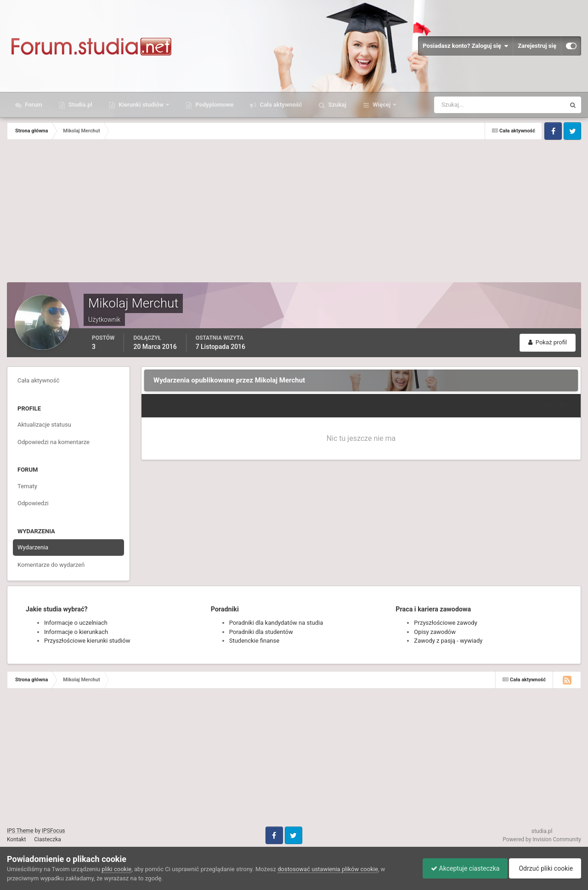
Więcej (382, 105)
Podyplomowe (214, 105)
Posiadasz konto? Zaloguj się (465, 46)
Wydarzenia (33, 547)
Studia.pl (80, 105)
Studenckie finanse (254, 641)
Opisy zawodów (435, 632)
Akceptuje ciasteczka (461, 868)
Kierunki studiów (141, 105)
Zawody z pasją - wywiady (448, 641)
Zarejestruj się (537, 46)
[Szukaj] (466, 105)
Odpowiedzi (33, 503)
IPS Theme (20, 831)
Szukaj (337, 105)
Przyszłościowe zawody (445, 623)
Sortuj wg (556, 405)
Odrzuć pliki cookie (544, 868)
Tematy (27, 486)
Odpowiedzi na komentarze (54, 442)
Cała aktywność (280, 105)
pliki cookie (116, 869)
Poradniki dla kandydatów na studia (276, 623)
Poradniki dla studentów (261, 632)
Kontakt (16, 839)
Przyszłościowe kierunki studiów (87, 641)
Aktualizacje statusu (44, 425)
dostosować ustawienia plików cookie (328, 869)
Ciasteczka (48, 839)
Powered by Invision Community (542, 839)
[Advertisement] (294, 213)
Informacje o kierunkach (76, 632)
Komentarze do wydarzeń (51, 565)
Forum (33, 105)
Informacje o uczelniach (76, 623)
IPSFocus (53, 831)
